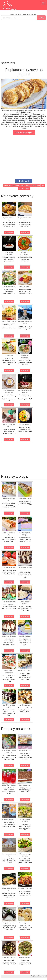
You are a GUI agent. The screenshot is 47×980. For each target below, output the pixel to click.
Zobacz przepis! (9, 233)
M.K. (46, 976)
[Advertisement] (23, 41)
